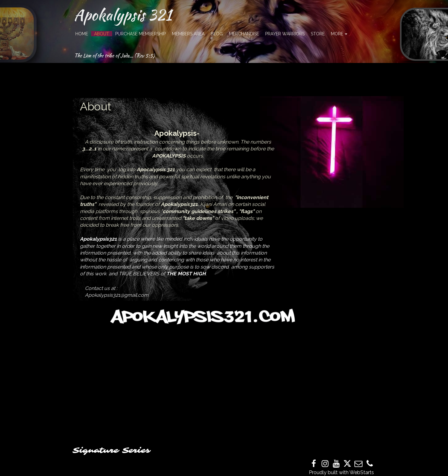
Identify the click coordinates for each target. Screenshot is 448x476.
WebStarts (362, 472)
